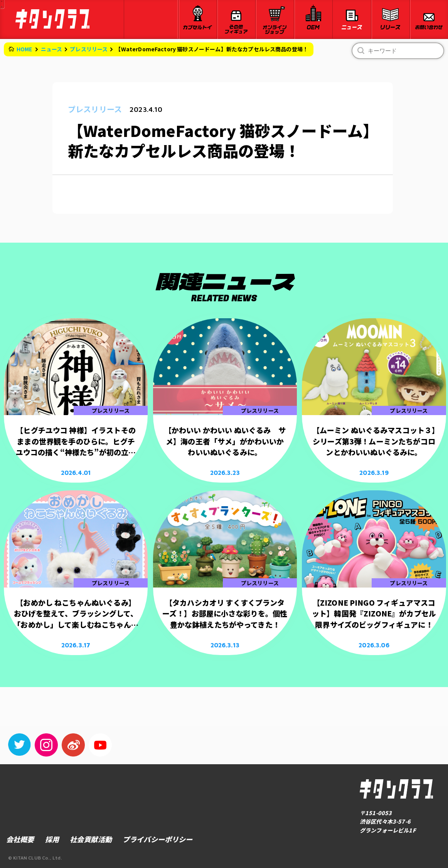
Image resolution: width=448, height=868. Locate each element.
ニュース (52, 49)
